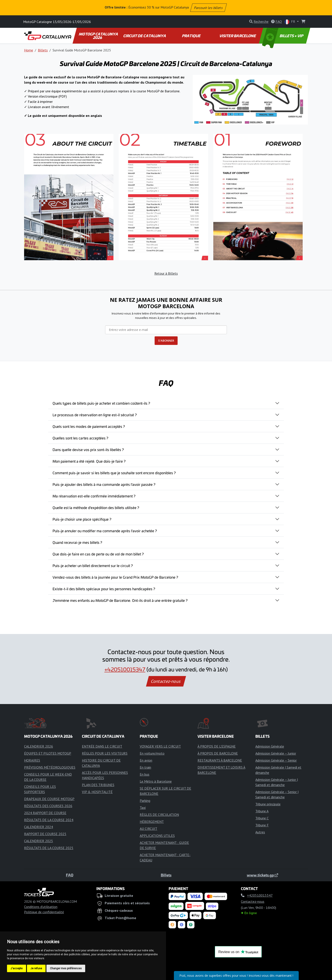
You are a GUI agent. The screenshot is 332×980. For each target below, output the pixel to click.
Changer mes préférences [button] (66, 968)
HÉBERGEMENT (152, 822)
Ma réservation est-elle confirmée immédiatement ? (94, 496)
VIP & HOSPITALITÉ (97, 792)
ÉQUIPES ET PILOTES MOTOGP (48, 753)
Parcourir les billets (209, 8)
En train (145, 767)
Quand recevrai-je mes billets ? (77, 542)
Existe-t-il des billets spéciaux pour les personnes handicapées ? (104, 589)
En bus (145, 774)
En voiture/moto (152, 753)
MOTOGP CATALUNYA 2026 (99, 36)
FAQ (70, 875)
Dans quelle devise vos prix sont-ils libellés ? (88, 450)
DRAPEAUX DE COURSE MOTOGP (49, 799)
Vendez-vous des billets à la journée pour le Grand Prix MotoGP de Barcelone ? (115, 577)
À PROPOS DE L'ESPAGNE (217, 746)
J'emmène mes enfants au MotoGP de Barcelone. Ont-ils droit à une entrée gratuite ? (120, 600)
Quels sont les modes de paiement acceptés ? (89, 426)
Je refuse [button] (36, 968)
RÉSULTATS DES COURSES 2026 (48, 806)
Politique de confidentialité (44, 912)
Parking (145, 801)
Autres (260, 832)
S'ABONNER (166, 341)
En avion (146, 760)
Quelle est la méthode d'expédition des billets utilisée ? (96, 508)
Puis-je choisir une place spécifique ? (82, 519)
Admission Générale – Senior (276, 760)
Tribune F (262, 825)
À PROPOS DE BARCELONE (218, 753)
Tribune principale (268, 804)
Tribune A (262, 811)
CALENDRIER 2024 (39, 827)
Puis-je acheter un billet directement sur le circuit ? (93, 566)
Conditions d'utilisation (41, 907)
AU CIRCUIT (148, 829)
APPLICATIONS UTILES (157, 836)
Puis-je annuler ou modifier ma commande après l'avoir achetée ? (105, 531)
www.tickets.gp (262, 875)
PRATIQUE (191, 36)
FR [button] (290, 22)
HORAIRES (32, 760)
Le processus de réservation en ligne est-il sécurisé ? (95, 415)
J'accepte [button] (17, 968)
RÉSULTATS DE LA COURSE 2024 (49, 820)
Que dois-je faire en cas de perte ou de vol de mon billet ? (98, 554)
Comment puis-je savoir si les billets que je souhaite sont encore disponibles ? (114, 473)
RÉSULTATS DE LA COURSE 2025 (49, 848)
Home (29, 50)
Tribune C (262, 818)
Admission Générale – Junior (276, 753)
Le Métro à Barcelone (156, 781)
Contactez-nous (166, 681)
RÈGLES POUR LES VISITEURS (105, 753)
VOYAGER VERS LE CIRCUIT (160, 746)
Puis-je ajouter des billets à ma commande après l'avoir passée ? (104, 484)
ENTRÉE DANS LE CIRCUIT (102, 746)
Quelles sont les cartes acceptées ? (80, 438)
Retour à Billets (166, 273)
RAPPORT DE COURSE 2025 (45, 834)
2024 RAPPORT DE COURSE (45, 813)
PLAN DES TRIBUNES (98, 785)
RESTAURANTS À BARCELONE (220, 760)
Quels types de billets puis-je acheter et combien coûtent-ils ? (101, 403)
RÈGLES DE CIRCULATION (159, 815)
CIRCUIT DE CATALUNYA (145, 36)
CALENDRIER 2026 (39, 746)
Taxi (143, 808)
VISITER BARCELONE (238, 36)
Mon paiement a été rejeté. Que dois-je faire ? (89, 461)
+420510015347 (125, 669)
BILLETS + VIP (283, 36)
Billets (43, 50)
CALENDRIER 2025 (39, 841)
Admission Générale (270, 746)
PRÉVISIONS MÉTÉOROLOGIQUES (50, 767)
